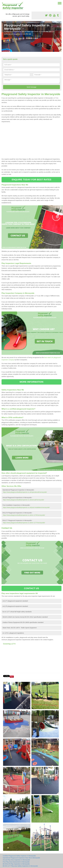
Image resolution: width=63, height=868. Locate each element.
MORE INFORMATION (31, 382)
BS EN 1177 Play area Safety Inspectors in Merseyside (20, 866)
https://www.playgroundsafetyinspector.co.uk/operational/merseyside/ (25, 492)
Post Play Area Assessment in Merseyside (16, 862)
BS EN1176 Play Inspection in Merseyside (16, 864)
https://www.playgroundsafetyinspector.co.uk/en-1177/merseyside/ (24, 523)
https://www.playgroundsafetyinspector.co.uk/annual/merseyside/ (24, 500)
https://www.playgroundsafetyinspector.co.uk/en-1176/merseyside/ (24, 515)
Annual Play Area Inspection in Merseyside (16, 860)
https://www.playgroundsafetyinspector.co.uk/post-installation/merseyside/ (26, 507)
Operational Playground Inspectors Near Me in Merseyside (21, 858)
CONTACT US (31, 588)
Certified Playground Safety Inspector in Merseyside (19, 856)
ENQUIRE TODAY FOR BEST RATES (31, 180)
